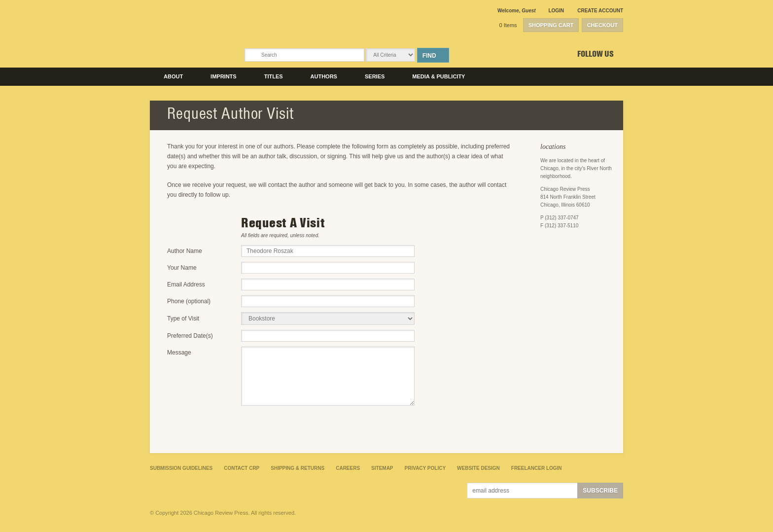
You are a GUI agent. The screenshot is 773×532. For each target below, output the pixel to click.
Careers (348, 468)
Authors (324, 76)
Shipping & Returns (298, 468)
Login (556, 11)
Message (179, 353)
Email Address (186, 284)
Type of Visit (183, 319)
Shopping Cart (551, 25)
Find (429, 56)
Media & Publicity (439, 76)
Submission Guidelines (181, 468)
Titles (274, 76)
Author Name (185, 251)
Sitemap (382, 468)
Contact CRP (242, 468)
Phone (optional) (189, 301)
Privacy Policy (425, 468)
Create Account (600, 11)
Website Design (478, 468)
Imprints (224, 76)
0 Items (508, 25)
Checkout (602, 25)
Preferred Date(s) (190, 336)
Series (375, 76)
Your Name (182, 268)
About (173, 76)
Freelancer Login (537, 468)
